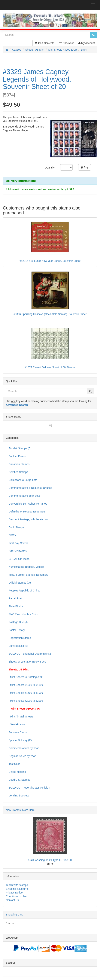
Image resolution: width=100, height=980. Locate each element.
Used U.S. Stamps (19, 780)
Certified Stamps (18, 472)
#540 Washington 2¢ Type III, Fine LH (50, 860)
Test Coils (14, 764)
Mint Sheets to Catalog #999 (26, 677)
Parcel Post (15, 598)
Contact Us (12, 900)
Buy (85, 167)
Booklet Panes (17, 456)
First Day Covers (18, 543)
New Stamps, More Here (20, 810)
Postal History (17, 630)
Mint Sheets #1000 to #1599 (26, 685)
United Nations (17, 772)
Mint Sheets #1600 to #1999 (26, 693)
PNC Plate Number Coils (23, 614)
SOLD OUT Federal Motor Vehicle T (30, 788)
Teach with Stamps (17, 885)
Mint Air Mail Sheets (21, 717)
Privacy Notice (14, 893)
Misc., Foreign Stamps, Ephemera (29, 575)
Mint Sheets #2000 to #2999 (26, 701)
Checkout (66, 43)
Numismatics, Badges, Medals (26, 567)
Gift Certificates (18, 551)
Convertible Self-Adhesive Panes (28, 504)
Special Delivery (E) (20, 740)
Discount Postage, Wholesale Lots (29, 519)
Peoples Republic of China (24, 591)
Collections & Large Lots (23, 480)
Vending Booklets (19, 796)
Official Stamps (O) (20, 583)
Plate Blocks (16, 606)
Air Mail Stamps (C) (20, 448)
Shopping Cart (14, 915)
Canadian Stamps (19, 464)
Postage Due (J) (18, 622)
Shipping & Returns (17, 889)
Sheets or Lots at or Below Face (27, 662)
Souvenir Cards (18, 732)
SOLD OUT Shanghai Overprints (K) (30, 654)
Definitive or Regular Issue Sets (27, 512)
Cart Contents (45, 43)
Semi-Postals (17, 724)
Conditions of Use (16, 896)
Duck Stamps (16, 527)
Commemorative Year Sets (24, 496)
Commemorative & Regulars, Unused (30, 488)
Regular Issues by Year (22, 756)
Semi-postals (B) (18, 646)
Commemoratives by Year (24, 748)
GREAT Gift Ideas (19, 559)
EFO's (12, 535)
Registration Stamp (20, 638)
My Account (87, 43)
